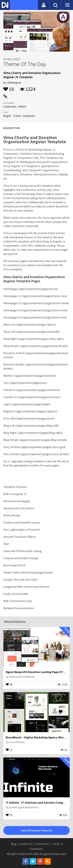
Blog (14, 844)
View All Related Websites (37, 830)
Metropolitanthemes (22, 677)
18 (9, 87)
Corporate (10, 106)
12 (9, 750)
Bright (7, 116)
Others (22, 106)
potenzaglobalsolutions (24, 807)
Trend (17, 116)
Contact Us (26, 844)
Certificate (42, 844)
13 (9, 815)
